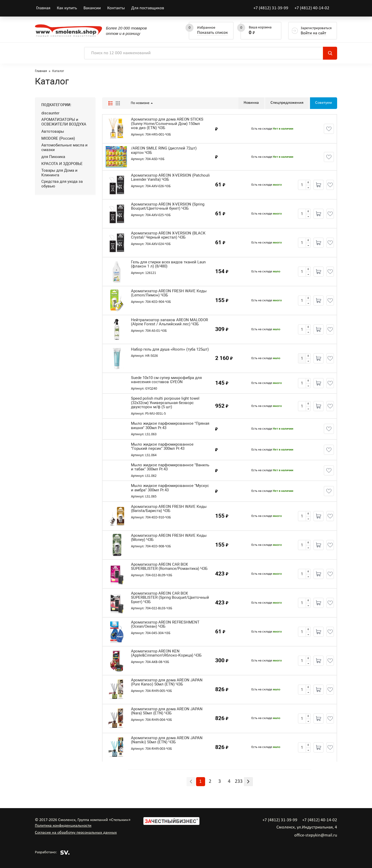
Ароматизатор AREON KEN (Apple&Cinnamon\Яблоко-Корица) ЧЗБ (166, 653)
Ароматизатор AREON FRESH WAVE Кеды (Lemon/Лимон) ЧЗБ (169, 293)
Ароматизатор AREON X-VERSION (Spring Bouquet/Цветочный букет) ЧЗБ (168, 206)
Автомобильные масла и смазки (64, 147)
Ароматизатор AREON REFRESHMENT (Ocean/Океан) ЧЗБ (165, 624)
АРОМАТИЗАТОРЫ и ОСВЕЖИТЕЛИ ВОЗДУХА (64, 122)
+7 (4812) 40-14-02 (312, 8)
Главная (43, 8)
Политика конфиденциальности (63, 826)
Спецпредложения (287, 103)
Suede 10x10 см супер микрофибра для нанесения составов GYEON (166, 380)
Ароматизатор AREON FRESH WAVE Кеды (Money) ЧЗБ (169, 538)
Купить (319, 185)
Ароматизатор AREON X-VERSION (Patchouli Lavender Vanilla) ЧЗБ (170, 177)
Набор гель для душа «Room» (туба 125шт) (170, 349)
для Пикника (53, 157)
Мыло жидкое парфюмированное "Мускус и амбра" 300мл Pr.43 (170, 488)
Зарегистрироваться (316, 31)
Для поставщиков (148, 8)
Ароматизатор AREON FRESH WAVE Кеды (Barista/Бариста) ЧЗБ (169, 509)
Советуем (324, 103)
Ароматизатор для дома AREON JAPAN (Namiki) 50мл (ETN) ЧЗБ (167, 740)
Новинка (251, 103)
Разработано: (52, 853)
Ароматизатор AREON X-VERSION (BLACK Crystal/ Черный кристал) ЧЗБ (168, 235)
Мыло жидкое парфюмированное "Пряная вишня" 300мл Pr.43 (170, 426)
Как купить (67, 8)
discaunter (50, 113)
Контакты (116, 8)
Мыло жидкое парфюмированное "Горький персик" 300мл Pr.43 (162, 447)
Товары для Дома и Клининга (59, 173)
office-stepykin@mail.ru (316, 835)
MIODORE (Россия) (58, 138)
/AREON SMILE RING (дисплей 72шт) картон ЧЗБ (164, 150)
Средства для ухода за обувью (62, 184)
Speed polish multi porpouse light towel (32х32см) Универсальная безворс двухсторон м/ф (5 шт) (165, 403)
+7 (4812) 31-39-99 (271, 8)
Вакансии (92, 8)
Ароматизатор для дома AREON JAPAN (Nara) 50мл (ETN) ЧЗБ (167, 711)
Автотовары (53, 131)
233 (239, 782)
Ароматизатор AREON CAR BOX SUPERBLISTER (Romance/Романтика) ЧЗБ (169, 567)
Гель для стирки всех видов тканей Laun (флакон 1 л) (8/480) (168, 264)
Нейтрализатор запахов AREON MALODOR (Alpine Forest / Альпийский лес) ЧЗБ (169, 322)
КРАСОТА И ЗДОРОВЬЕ (62, 164)
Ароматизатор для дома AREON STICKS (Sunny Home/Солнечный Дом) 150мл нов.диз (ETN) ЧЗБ (167, 124)
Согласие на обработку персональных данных (76, 833)
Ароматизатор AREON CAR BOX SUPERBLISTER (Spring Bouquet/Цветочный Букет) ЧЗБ (170, 598)
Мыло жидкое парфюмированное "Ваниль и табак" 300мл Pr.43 (170, 467)
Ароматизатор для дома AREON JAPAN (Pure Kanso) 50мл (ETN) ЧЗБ (167, 682)
